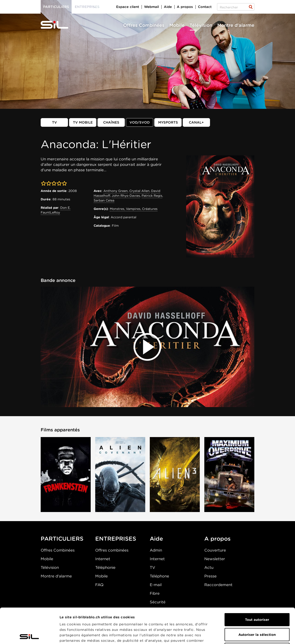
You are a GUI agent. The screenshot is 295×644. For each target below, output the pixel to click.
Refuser (257, 614)
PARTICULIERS (62, 539)
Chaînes (111, 122)
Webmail (151, 7)
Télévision (201, 25)
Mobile (177, 25)
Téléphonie (105, 567)
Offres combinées (112, 550)
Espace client (128, 7)
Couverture (215, 550)
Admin (156, 550)
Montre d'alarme (236, 25)
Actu (209, 567)
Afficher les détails (256, 635)
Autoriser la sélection (257, 599)
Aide (168, 7)
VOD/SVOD (140, 122)
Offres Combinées (144, 25)
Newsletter (215, 559)
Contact (205, 7)
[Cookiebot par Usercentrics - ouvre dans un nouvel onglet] (29, 635)
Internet (103, 559)
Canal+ (196, 122)
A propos (185, 7)
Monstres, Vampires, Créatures (134, 209)
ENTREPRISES (116, 539)
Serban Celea (104, 200)
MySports (168, 122)
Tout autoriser (257, 584)
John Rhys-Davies (126, 196)
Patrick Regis (152, 196)
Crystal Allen (139, 191)
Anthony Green (116, 191)
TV (54, 122)
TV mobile (83, 122)
